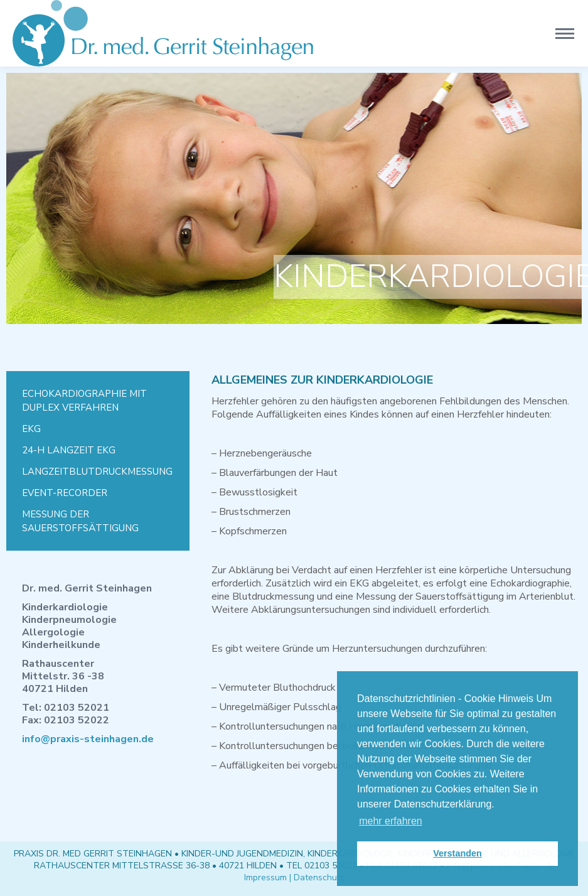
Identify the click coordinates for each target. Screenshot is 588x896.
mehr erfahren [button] (391, 821)
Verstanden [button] (457, 853)
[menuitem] (98, 401)
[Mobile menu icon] (565, 34)
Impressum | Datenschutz (294, 877)
